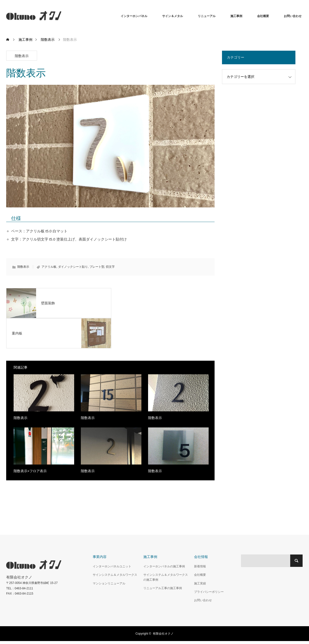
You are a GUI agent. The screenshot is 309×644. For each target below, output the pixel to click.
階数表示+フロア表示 (30, 471)
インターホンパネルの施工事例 (164, 566)
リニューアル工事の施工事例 (163, 588)
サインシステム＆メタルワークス (115, 575)
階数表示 (22, 56)
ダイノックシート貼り (73, 267)
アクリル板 (49, 267)
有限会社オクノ (163, 634)
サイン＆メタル (173, 16)
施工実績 (200, 583)
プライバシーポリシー (209, 592)
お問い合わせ (293, 16)
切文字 (110, 267)
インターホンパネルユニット (112, 566)
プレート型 (97, 267)
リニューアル (207, 16)
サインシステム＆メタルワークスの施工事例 (166, 577)
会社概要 (263, 16)
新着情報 (200, 566)
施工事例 (236, 16)
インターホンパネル (134, 16)
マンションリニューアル (109, 583)
